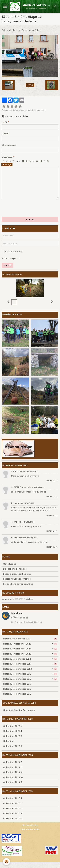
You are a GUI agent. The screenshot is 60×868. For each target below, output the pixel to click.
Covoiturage (10, 564)
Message (7, 157)
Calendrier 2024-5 (13, 782)
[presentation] (26, 208)
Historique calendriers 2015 (17, 694)
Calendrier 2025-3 (13, 803)
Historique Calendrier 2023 (30, 654)
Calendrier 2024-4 (13, 777)
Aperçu (7, 165)
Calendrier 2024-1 (13, 762)
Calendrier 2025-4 (13, 813)
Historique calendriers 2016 (17, 689)
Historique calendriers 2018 (30, 679)
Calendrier (9, 741)
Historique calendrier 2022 (30, 659)
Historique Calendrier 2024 (30, 649)
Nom (4, 122)
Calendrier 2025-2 (13, 808)
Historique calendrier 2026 (30, 639)
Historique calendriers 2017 (17, 684)
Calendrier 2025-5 (13, 818)
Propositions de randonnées (18, 584)
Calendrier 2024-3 (13, 772)
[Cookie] (6, 862)
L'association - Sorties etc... (17, 574)
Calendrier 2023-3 (13, 736)
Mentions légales (30, 825)
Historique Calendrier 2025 (30, 644)
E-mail (5, 134)
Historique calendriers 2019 (30, 674)
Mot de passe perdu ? (10, 258)
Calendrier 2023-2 (13, 746)
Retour (30, 85)
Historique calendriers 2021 (30, 664)
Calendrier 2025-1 (12, 798)
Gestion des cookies (30, 829)
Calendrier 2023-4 (13, 726)
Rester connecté (12, 252)
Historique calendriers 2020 (30, 669)
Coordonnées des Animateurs (19, 710)
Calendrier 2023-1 (12, 731)
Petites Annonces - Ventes (17, 579)
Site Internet (9, 145)
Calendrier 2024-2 (13, 767)
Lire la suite (52, 481)
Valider (7, 265)
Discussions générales (15, 569)
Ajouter (30, 219)
